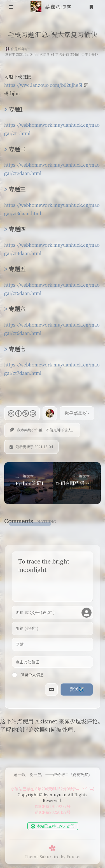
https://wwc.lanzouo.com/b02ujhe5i (43, 85)
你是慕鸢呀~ (20, 49)
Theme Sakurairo (42, 857)
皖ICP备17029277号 (53, 806)
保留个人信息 (28, 675)
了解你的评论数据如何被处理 (36, 729)
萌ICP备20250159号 (53, 812)
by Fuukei (71, 857)
